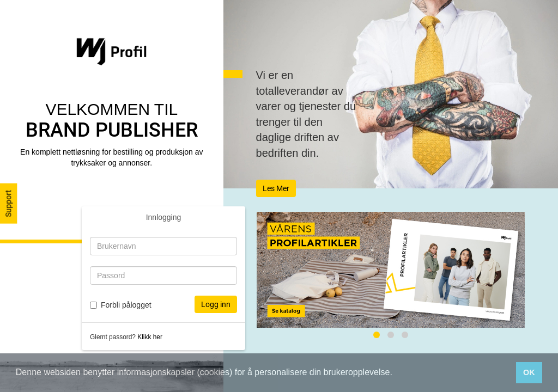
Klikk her (150, 337)
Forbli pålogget (126, 305)
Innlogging (164, 217)
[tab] (377, 335)
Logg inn (216, 304)
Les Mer (276, 188)
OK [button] (529, 372)
